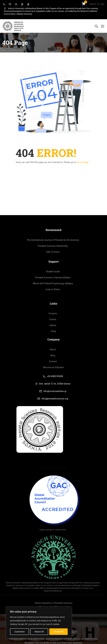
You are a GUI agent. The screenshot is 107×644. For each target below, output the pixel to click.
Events (53, 319)
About (53, 349)
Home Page (83, 162)
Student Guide (53, 272)
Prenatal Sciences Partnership (53, 246)
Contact (53, 361)
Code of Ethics (53, 289)
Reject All (39, 632)
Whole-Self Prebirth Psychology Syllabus (53, 283)
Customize (20, 632)
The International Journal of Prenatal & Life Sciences (53, 240)
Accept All (59, 632)
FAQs (54, 331)
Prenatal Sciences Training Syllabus (53, 278)
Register (93, 4)
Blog (53, 355)
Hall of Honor (53, 252)
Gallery (53, 325)
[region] (39, 622)
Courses (53, 313)
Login (102, 4)
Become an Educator (54, 367)
